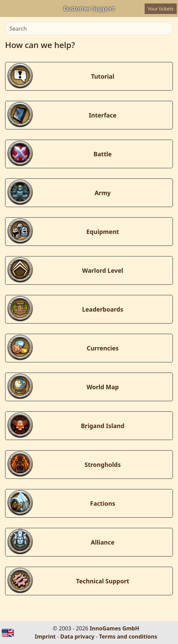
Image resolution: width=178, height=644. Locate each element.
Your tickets (161, 9)
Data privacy (77, 637)
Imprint (45, 637)
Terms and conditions (128, 637)
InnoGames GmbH (114, 628)
